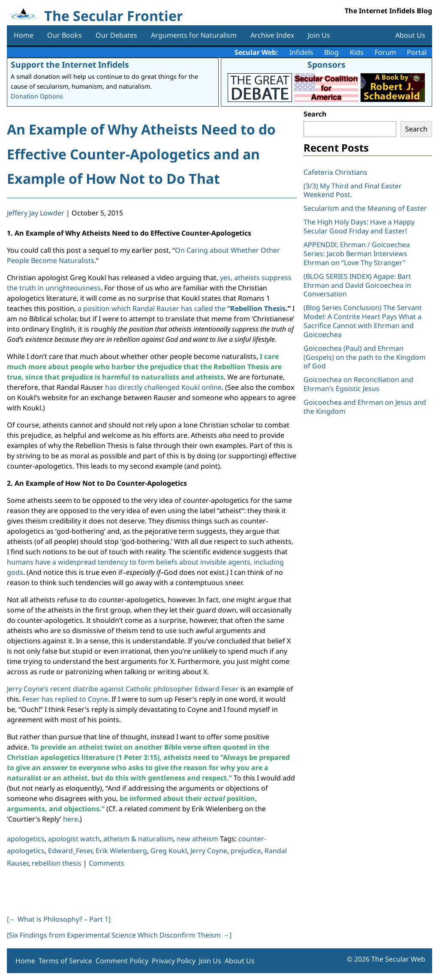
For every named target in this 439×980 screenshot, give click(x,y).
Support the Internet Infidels (70, 64)
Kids (357, 52)
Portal (417, 52)
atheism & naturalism (138, 839)
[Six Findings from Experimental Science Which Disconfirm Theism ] (119, 935)
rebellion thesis (57, 863)
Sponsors (326, 64)
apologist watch (74, 839)
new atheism (197, 839)
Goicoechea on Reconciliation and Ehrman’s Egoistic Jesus (358, 384)
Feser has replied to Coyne (65, 699)
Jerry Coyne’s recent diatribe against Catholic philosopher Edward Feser (123, 689)
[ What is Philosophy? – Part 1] (59, 919)
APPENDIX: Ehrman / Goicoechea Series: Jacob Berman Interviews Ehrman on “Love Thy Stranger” (357, 254)
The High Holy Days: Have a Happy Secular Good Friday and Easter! (359, 226)
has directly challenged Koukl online (163, 387)
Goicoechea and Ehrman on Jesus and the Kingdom (365, 407)
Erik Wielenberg (121, 851)
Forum (385, 52)
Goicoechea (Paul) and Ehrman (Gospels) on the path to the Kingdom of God (365, 357)
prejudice (246, 851)
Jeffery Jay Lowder (36, 213)
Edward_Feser (70, 851)
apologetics (26, 839)
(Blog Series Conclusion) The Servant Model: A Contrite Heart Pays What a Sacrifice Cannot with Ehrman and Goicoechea (363, 321)
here (71, 819)
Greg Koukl (169, 851)
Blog (331, 52)
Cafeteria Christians (335, 172)
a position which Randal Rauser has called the (182, 308)
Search (315, 114)
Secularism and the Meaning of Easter (365, 208)
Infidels (301, 52)
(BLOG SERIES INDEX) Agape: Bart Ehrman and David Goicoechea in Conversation (357, 285)
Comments (107, 863)
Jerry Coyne (209, 851)
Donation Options (37, 96)
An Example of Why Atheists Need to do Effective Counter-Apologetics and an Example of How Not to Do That (141, 154)
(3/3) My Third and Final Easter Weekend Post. (353, 190)
